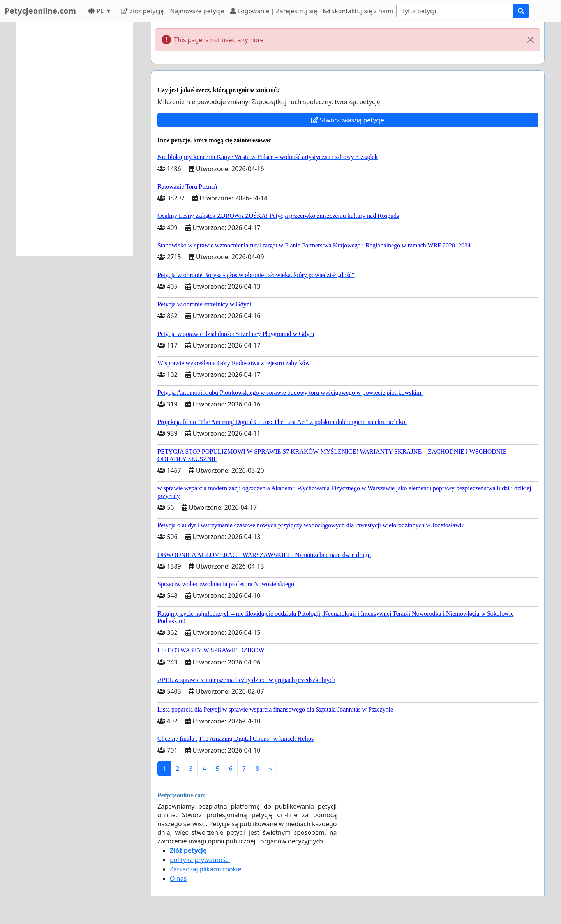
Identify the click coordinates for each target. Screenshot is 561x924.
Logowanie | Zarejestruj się (274, 11)
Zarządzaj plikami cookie (206, 869)
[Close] (531, 40)
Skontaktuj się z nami (358, 11)
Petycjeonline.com (40, 11)
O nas (178, 878)
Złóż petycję (142, 11)
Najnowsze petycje (197, 11)
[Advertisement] (75, 139)
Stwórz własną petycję (348, 120)
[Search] (455, 11)
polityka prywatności (200, 860)
